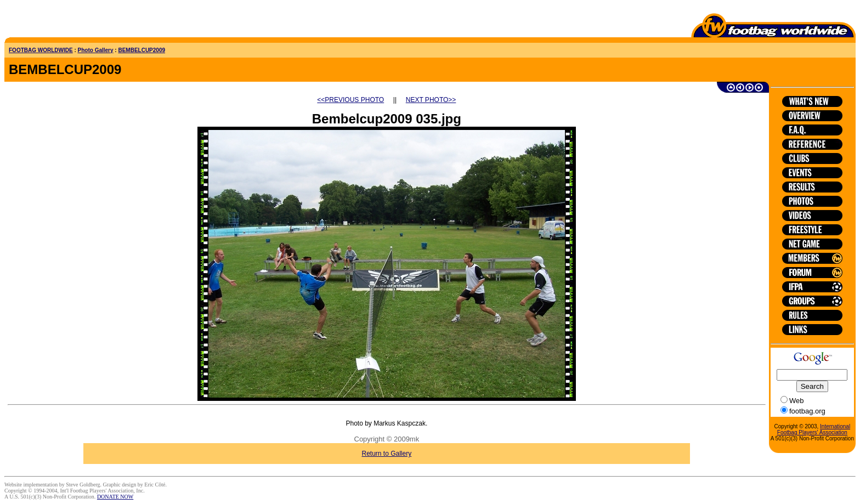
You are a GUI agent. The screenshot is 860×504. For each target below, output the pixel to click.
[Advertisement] (69, 21)
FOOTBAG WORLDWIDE (41, 50)
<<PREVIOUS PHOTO (350, 100)
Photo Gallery (96, 50)
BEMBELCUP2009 (142, 50)
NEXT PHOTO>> (431, 100)
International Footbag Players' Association (814, 429)
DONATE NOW (115, 497)
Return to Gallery (387, 454)
